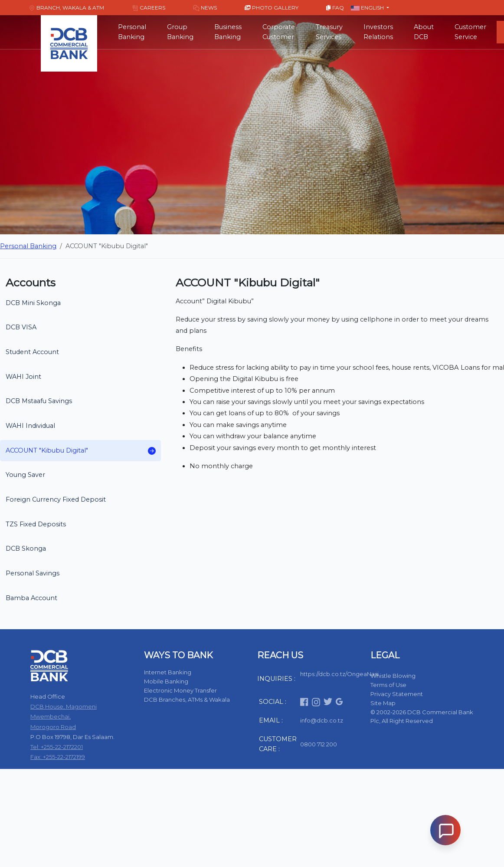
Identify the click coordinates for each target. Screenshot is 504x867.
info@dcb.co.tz (322, 720)
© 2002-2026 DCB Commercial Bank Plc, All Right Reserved (422, 717)
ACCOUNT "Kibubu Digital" (81, 451)
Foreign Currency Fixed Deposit (56, 499)
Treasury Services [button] (329, 32)
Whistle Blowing (393, 676)
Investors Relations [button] (378, 32)
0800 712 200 (319, 744)
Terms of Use (388, 685)
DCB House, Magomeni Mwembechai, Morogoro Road (64, 716)
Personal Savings (33, 573)
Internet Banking (168, 672)
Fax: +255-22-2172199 (58, 757)
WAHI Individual (30, 426)
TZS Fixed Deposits (36, 524)
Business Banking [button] (228, 32)
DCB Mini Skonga (33, 303)
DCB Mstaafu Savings (39, 401)
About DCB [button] (424, 32)
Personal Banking (28, 246)
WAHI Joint (23, 377)
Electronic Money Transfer (180, 690)
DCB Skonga (26, 548)
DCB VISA (21, 327)
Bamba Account (31, 598)
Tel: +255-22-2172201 (57, 747)
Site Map (383, 703)
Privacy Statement (397, 694)
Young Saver (25, 475)
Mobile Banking (166, 681)
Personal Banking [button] (132, 32)
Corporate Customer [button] (279, 32)
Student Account (32, 352)
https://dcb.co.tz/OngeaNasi (339, 674)
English (368, 8)
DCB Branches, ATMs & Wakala (187, 700)
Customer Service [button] (470, 32)
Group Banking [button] (180, 32)
